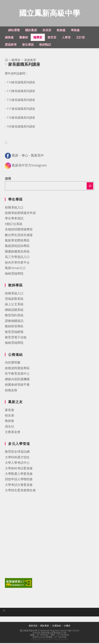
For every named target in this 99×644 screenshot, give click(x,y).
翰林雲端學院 (14, 274)
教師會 (10, 422)
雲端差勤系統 (14, 300)
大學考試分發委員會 (19, 486)
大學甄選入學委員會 (19, 475)
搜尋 (8, 179)
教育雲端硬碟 (14, 333)
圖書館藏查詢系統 (17, 252)
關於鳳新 (45, 627)
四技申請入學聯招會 (19, 480)
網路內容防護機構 (17, 380)
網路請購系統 (14, 311)
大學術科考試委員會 (19, 469)
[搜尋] (90, 187)
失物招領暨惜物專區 (19, 230)
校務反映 (11, 391)
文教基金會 (13, 433)
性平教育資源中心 (17, 374)
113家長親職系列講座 (21, 92)
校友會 (10, 416)
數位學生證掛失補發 (19, 236)
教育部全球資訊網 (17, 452)
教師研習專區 (14, 327)
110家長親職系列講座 (21, 118)
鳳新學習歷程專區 (17, 241)
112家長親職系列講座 (21, 101)
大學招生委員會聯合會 (20, 491)
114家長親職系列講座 (21, 83)
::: (3, 30)
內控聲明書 (13, 363)
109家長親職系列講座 (21, 127)
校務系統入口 (14, 208)
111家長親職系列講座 (21, 110)
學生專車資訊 (14, 219)
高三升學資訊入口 (17, 258)
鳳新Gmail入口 (15, 269)
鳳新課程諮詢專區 (17, 247)
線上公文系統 (14, 305)
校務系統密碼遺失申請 (20, 214)
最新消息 (33, 627)
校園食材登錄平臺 (17, 385)
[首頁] (6, 61)
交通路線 (56, 627)
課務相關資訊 (14, 322)
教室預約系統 (14, 316)
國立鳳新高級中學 (50, 13)
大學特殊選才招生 (17, 458)
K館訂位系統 (14, 225)
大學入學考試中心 (17, 463)
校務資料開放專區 (17, 369)
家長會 (10, 411)
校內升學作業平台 (17, 263)
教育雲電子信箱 (16, 338)
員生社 (10, 427)
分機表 (67, 627)
